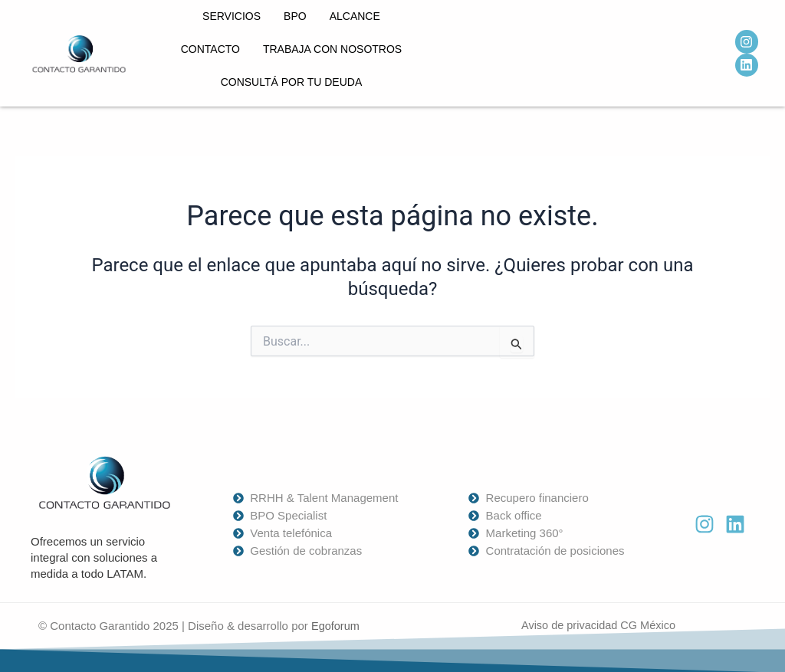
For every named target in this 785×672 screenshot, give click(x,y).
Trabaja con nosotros (332, 49)
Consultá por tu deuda (292, 82)
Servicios (232, 16)
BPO (295, 16)
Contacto (210, 49)
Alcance (355, 16)
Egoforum (336, 626)
